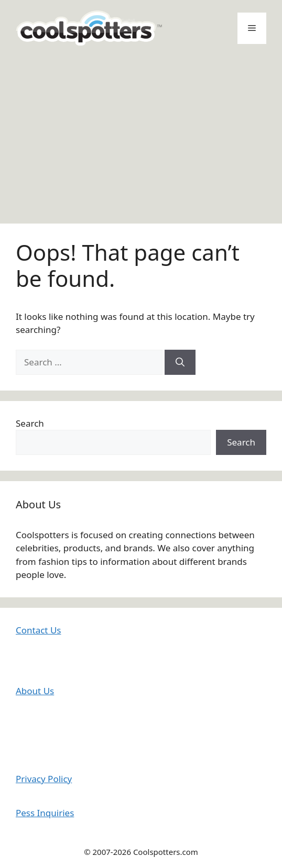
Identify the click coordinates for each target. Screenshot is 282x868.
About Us (35, 691)
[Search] (180, 362)
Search (30, 423)
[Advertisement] (141, 135)
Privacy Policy (44, 779)
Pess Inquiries (45, 813)
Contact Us (39, 630)
